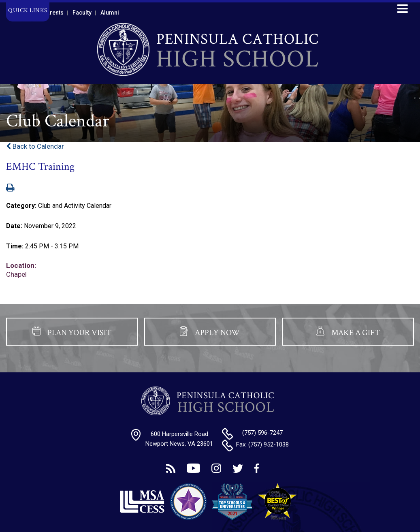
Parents (53, 13)
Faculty (82, 13)
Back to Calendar (35, 146)
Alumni (110, 13)
